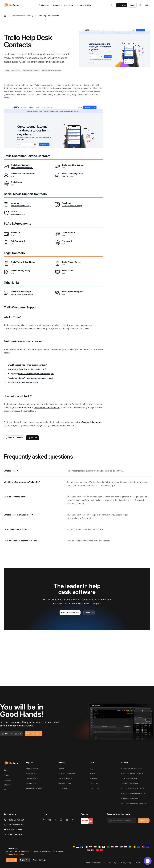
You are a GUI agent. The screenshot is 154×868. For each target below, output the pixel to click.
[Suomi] (82, 847)
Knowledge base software (132, 768)
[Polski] (126, 847)
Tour (6, 790)
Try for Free (32, 438)
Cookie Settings (39, 860)
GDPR (137, 863)
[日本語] (104, 847)
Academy (93, 778)
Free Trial (122, 5)
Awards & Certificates (67, 773)
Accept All (12, 860)
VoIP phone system (129, 778)
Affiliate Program (65, 783)
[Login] (140, 5)
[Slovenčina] (143, 847)
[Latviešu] (113, 847)
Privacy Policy (126, 863)
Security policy (110, 863)
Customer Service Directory (22, 16)
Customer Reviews (65, 778)
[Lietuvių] (108, 847)
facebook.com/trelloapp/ (72, 206)
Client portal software (130, 798)
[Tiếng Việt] (97, 850)
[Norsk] (121, 847)
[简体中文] (102, 850)
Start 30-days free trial (11, 734)
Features (7, 780)
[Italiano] (99, 847)
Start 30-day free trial (70, 612)
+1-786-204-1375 (15, 829)
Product (58, 5)
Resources (70, 5)
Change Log (31, 783)
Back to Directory (14, 438)
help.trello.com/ (68, 176)
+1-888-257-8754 (15, 825)
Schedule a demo (34, 734)
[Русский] (139, 847)
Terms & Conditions (93, 863)
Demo (133, 5)
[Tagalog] (93, 850)
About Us (62, 768)
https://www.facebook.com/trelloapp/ (35, 378)
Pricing (7, 775)
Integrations (9, 785)
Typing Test (94, 788)
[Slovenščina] (147, 847)
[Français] (86, 847)
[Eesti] (78, 847)
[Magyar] (95, 847)
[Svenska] (89, 850)
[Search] (113, 5)
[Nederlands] (117, 847)
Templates (94, 783)
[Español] (73, 847)
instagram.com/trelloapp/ (21, 206)
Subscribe (144, 820)
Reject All (24, 860)
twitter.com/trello (18, 214)
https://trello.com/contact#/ (22, 168)
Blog (91, 768)
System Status (32, 778)
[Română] (134, 847)
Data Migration (32, 773)
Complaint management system (134, 793)
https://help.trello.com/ (35, 369)
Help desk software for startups (134, 803)
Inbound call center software (133, 788)
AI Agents (45, 5)
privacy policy (18, 854)
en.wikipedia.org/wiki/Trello (22, 294)
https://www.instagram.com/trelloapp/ (36, 374)
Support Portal (32, 768)
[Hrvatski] (91, 847)
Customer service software (132, 773)
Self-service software (130, 783)
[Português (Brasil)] (130, 847)
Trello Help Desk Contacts (48, 16)
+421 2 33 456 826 (16, 820)
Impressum (62, 788)
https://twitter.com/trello (27, 382)
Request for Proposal (34, 788)
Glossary (93, 773)
